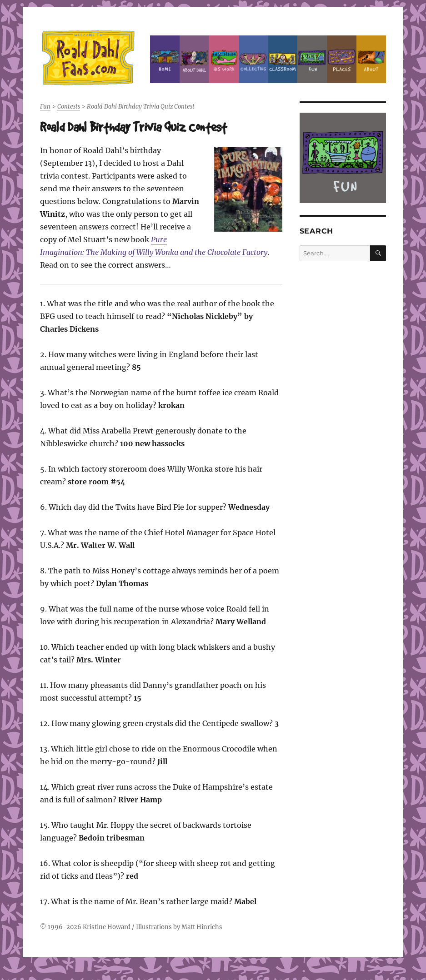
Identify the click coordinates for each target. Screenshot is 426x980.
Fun (312, 59)
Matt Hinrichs (202, 927)
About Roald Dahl (194, 59)
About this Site (371, 59)
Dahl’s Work (224, 59)
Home (165, 59)
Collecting (253, 59)
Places (342, 59)
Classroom (283, 59)
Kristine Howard (107, 927)
